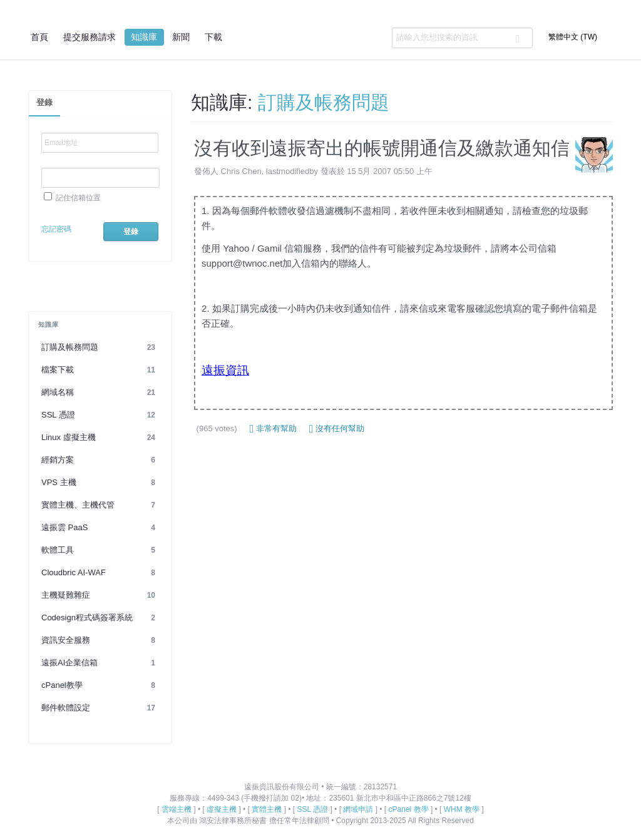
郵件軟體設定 (100, 708)
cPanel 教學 (409, 809)
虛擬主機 (222, 809)
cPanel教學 (100, 685)
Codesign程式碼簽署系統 (100, 618)
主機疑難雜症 (100, 595)
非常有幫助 (273, 429)
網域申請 (358, 809)
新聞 (181, 37)
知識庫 (144, 37)
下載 (213, 37)
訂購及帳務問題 (100, 347)
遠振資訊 (225, 370)
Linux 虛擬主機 (100, 438)
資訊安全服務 (100, 640)
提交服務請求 (90, 37)
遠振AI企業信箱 (100, 663)
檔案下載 (100, 370)
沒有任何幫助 (337, 429)
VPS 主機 (100, 483)
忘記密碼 (56, 229)
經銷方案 (100, 460)
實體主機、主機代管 (100, 505)
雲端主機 (177, 809)
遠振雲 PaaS (100, 528)
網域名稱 (100, 392)
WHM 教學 (462, 809)
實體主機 (267, 809)
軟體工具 (100, 550)
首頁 (39, 37)
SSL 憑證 (100, 415)
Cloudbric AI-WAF (100, 573)
